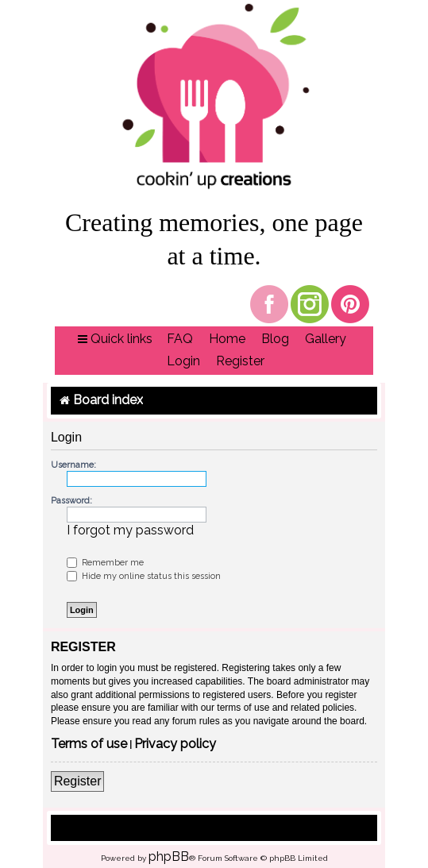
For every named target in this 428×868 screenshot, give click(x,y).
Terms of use (89, 745)
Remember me (105, 563)
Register (78, 781)
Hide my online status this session (144, 576)
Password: (71, 501)
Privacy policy (175, 745)
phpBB (169, 856)
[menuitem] (180, 339)
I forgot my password (130, 530)
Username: (73, 465)
